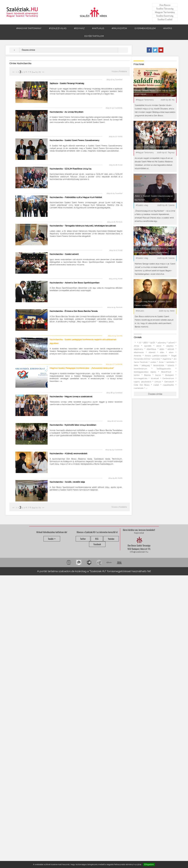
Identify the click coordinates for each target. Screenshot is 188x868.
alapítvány (139, 349)
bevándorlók (159, 365)
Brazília (147, 375)
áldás (162, 349)
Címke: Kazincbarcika (20, 63)
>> (43, 72)
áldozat (171, 349)
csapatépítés (168, 385)
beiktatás (170, 362)
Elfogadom (149, 864)
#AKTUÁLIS (98, 28)
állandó (152, 352)
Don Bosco (165, 5)
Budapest (169, 375)
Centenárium (168, 378)
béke (136, 365)
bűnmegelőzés (141, 378)
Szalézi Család (165, 19)
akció (159, 346)
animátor (156, 359)
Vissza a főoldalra (119, 71)
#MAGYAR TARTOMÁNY (29, 28)
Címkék (138, 337)
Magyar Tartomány (165, 12)
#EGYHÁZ (79, 28)
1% (140, 343)
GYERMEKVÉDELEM (145, 28)
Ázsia (161, 362)
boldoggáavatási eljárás (145, 372)
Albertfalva (151, 349)
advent (172, 343)
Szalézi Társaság (165, 9)
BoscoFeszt (167, 372)
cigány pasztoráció (143, 382)
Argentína (167, 359)
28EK (146, 343)
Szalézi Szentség (165, 16)
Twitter (83, 539)
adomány (162, 343)
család (156, 385)
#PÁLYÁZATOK (119, 28)
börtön (137, 375)
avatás (153, 362)
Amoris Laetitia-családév (156, 356)
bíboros (171, 365)
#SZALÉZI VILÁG (58, 28)
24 (36, 72)
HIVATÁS (168, 28)
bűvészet (155, 378)
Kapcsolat (139, 533)
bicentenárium (140, 369)
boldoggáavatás (164, 369)
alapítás (170, 346)
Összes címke (155, 394)
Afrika (136, 346)
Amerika (138, 356)
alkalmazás (139, 352)
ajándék (148, 346)
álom (171, 352)
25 (40, 72)
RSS (97, 539)
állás (162, 352)
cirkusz (158, 382)
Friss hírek (139, 64)
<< (14, 72)
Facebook (97, 544)
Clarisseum (169, 382)
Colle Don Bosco (142, 385)
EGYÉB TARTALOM (94, 36)
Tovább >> (52, 539)
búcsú (158, 375)
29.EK (153, 343)
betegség (146, 365)
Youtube (111, 539)
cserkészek (139, 388)
